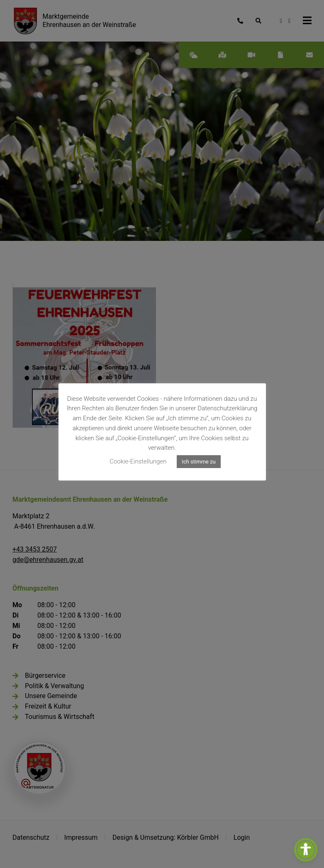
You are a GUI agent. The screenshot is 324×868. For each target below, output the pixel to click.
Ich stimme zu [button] (199, 462)
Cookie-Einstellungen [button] (138, 461)
